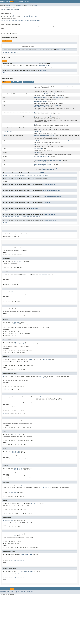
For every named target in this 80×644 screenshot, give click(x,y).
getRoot (36, 128)
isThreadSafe (38, 153)
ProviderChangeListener (54, 160)
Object (56, 90)
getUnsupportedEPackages (41, 136)
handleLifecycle (39, 141)
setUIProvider (38, 164)
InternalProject (46, 86)
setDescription (22, 199)
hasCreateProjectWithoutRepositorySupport (21, 175)
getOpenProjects (39, 124)
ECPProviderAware (69, 15)
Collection (56, 98)
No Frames (22, 4)
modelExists (37, 156)
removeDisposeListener (33, 217)
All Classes (30, 4)
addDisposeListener (8, 217)
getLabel (5, 175)
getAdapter (6, 223)
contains (36, 90)
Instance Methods (17, 82)
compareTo (5, 211)
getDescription (7, 199)
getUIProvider (38, 132)
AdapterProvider (6, 15)
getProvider (6, 187)
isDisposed (23, 217)
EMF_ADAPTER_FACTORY (44, 66)
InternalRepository (39, 137)
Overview (3, 2)
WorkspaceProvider (35, 20)
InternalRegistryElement (30, 16)
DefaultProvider (14, 20)
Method (19, 6)
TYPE (4, 73)
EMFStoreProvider (24, 20)
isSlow (36, 149)
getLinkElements (39, 116)
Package (8, 2)
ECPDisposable (30, 15)
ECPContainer (45, 106)
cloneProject (38, 86)
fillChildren (38, 106)
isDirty (36, 145)
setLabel (30, 199)
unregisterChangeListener (41, 168)
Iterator (5, 116)
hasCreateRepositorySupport (41, 175)
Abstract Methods (28, 82)
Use (16, 2)
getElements (37, 112)
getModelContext (7, 193)
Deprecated (23, 2)
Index (28, 2)
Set (4, 124)
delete (36, 98)
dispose (17, 217)
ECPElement (21, 15)
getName (5, 205)
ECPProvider (60, 15)
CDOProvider (5, 20)
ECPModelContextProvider (49, 15)
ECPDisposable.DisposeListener (11, 52)
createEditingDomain (40, 94)
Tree (18, 2)
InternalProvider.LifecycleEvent (31, 45)
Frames (17, 4)
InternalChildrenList (40, 107)
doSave (36, 102)
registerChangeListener (41, 160)
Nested (7, 6)
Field (11, 6)
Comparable (14, 15)
